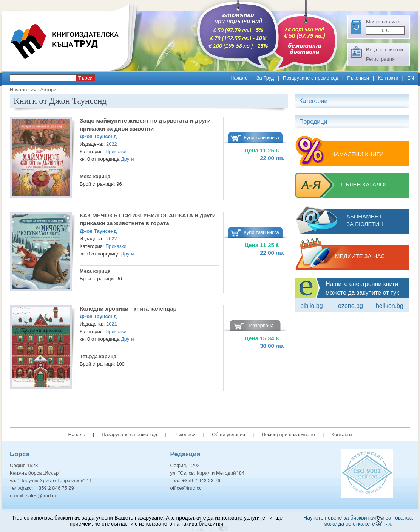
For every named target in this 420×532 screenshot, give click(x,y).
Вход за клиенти (384, 50)
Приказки (116, 151)
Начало (239, 78)
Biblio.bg (312, 306)
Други (127, 159)
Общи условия (229, 434)
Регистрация (380, 59)
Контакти (388, 78)
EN (411, 78)
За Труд (265, 78)
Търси (85, 78)
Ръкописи (358, 78)
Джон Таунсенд (98, 136)
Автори (48, 90)
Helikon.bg (390, 306)
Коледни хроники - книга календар (128, 308)
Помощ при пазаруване (288, 434)
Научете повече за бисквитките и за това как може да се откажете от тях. (358, 521)
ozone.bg (351, 306)
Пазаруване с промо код (311, 78)
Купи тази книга (261, 138)
